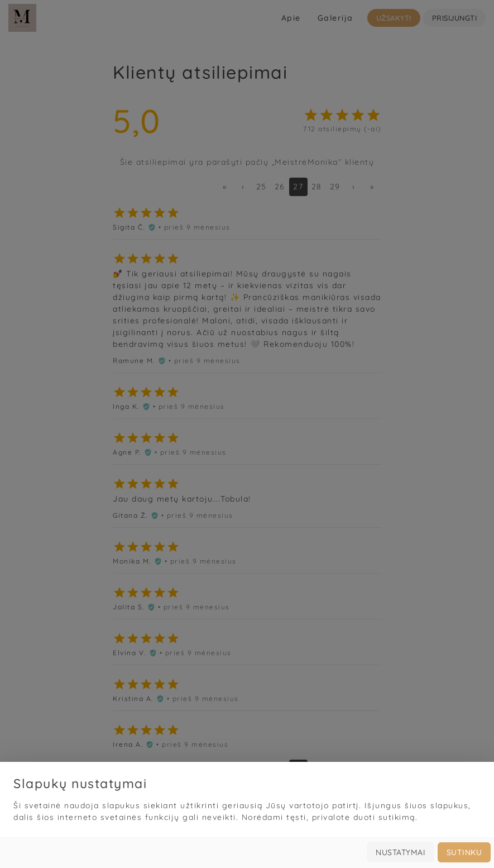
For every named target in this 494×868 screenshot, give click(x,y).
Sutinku (464, 858)
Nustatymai (401, 858)
